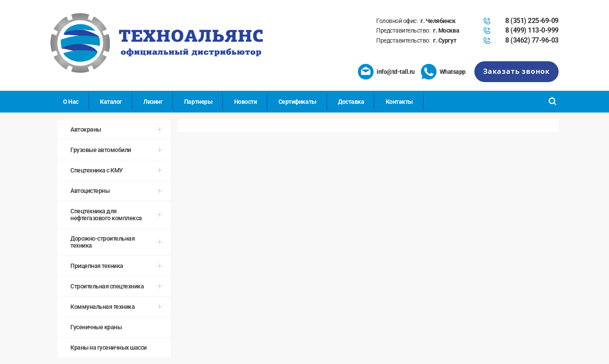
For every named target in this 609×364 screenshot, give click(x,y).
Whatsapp (453, 72)
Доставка (351, 102)
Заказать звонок (516, 71)
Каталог (111, 102)
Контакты (399, 102)
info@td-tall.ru (396, 72)
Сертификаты (298, 102)
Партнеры (198, 102)
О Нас (71, 102)
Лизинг (153, 102)
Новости (246, 102)
